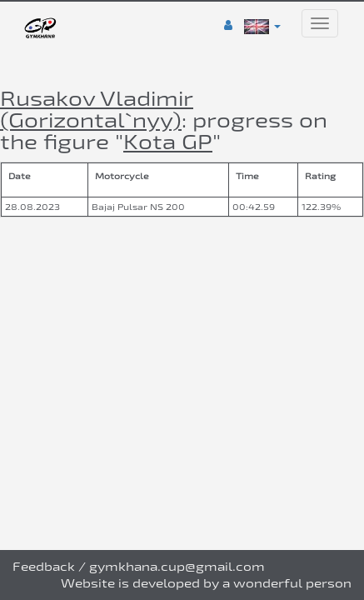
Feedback (44, 566)
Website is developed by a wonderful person (206, 583)
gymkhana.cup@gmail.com (177, 566)
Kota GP (168, 141)
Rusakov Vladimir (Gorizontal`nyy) (97, 109)
